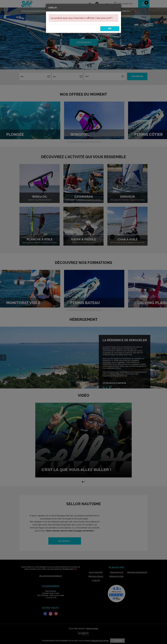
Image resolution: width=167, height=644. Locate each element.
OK (110, 28)
